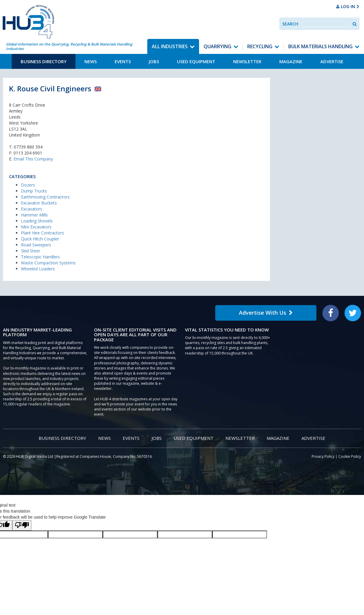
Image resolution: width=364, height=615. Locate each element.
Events (123, 61)
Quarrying (217, 46)
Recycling (260, 46)
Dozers (28, 185)
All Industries (170, 46)
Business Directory (44, 61)
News (91, 61)
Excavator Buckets (39, 203)
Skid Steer (31, 251)
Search (290, 24)
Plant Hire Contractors (43, 233)
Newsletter (247, 61)
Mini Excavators (36, 227)
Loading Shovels (37, 221)
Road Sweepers (36, 245)
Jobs (154, 61)
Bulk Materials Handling (320, 46)
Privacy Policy (323, 456)
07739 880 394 (28, 147)
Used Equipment (196, 61)
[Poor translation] (22, 525)
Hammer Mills (34, 215)
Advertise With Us (266, 313)
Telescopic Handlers (40, 257)
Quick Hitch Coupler (40, 239)
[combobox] (325, 24)
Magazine (291, 61)
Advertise (332, 61)
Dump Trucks (34, 191)
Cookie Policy (350, 456)
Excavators (32, 209)
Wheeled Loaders (38, 269)
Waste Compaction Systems (48, 263)
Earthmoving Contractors (45, 197)
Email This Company (33, 159)
